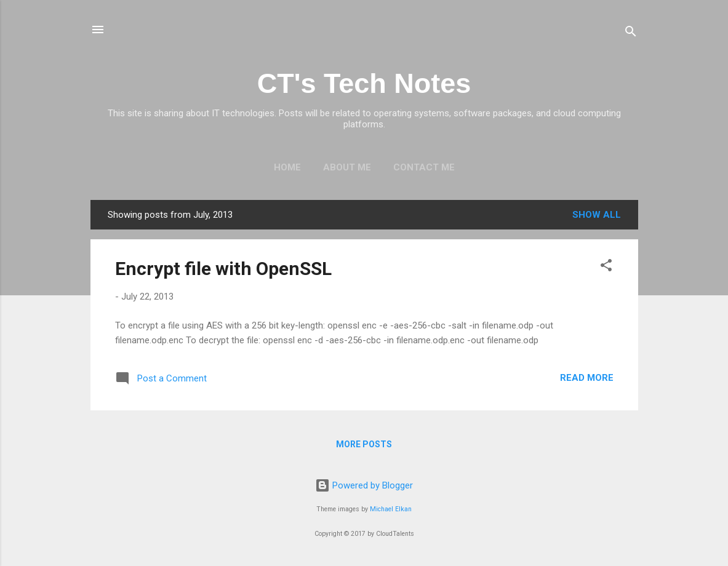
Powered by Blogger (364, 485)
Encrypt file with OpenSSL (223, 269)
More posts (364, 444)
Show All (597, 215)
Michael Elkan (391, 509)
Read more (587, 378)
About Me (347, 167)
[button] (606, 267)
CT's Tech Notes (364, 83)
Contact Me (424, 167)
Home (287, 167)
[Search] (631, 34)
